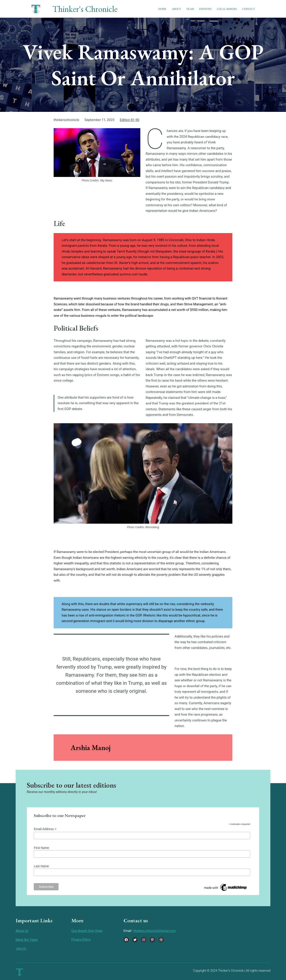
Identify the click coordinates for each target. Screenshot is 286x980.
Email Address (45, 829)
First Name (41, 848)
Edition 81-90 (129, 120)
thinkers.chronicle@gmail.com (155, 931)
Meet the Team (27, 940)
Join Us (21, 948)
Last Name (41, 866)
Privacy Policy (81, 940)
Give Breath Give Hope (87, 931)
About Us (22, 931)
